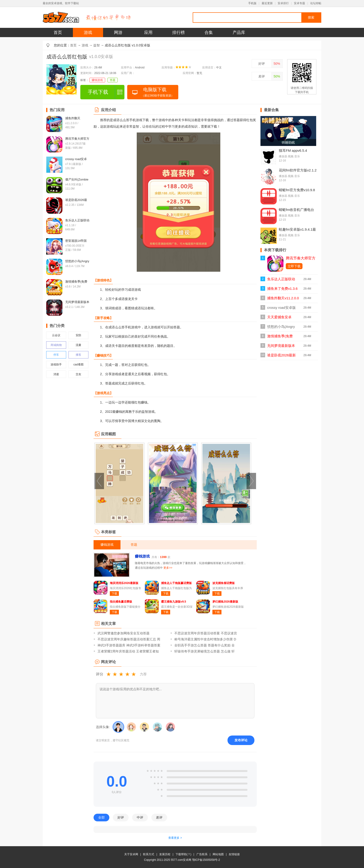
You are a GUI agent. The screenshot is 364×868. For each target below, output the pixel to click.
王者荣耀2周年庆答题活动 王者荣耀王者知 (128, 651)
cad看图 (78, 365)
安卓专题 (299, 3)
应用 (148, 32)
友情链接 (234, 854)
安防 (78, 335)
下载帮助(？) (183, 854)
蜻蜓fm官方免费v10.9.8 (297, 190)
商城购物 (56, 345)
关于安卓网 (131, 854)
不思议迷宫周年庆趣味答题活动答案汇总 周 (129, 639)
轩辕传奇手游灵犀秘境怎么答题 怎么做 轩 (205, 651)
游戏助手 (56, 365)
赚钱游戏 (97, 80)
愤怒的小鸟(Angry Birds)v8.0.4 (281, 328)
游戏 (88, 32)
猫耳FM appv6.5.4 (293, 150)
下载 (114, 594)
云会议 (56, 335)
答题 (113, 80)
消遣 (56, 374)
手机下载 (98, 92)
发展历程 (165, 854)
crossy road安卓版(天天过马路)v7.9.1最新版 (282, 309)
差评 (262, 76)
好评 (262, 64)
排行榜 (179, 32)
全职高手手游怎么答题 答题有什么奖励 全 (205, 645)
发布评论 (241, 740)
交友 (78, 374)
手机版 (252, 3)
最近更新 (267, 3)
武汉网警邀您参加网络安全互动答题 (123, 633)
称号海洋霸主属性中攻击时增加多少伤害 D (205, 639)
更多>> (168, 568)
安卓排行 (283, 3)
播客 (78, 355)
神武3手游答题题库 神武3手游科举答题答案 (129, 645)
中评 (140, 817)
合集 (209, 32)
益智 (97, 45)
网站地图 (218, 854)
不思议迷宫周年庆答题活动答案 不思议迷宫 (206, 633)
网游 (118, 32)
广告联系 (202, 854)
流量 (78, 345)
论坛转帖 (316, 3)
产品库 (239, 32)
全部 (101, 817)
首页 (58, 32)
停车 (56, 355)
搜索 (311, 17)
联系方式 (149, 854)
